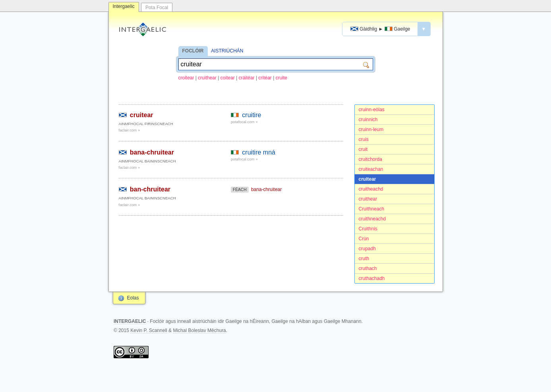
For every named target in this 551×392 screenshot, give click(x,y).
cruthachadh (372, 278)
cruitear (367, 179)
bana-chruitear (152, 152)
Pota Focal (157, 8)
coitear (228, 78)
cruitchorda (370, 159)
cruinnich (368, 120)
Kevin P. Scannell (149, 330)
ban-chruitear (150, 189)
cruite (281, 78)
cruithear (207, 78)
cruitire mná (259, 152)
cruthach (368, 268)
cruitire (251, 115)
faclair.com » (130, 130)
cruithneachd (372, 219)
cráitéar (247, 78)
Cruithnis (368, 229)
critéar (265, 78)
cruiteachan (371, 169)
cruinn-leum (371, 129)
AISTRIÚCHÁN (227, 51)
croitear (186, 78)
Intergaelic (124, 6)
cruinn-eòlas (372, 110)
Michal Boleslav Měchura (199, 330)
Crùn (364, 239)
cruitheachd (371, 189)
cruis (364, 139)
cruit (363, 149)
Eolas (133, 298)
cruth (364, 259)
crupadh (367, 249)
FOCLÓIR (193, 51)
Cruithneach (372, 209)
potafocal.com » (244, 122)
